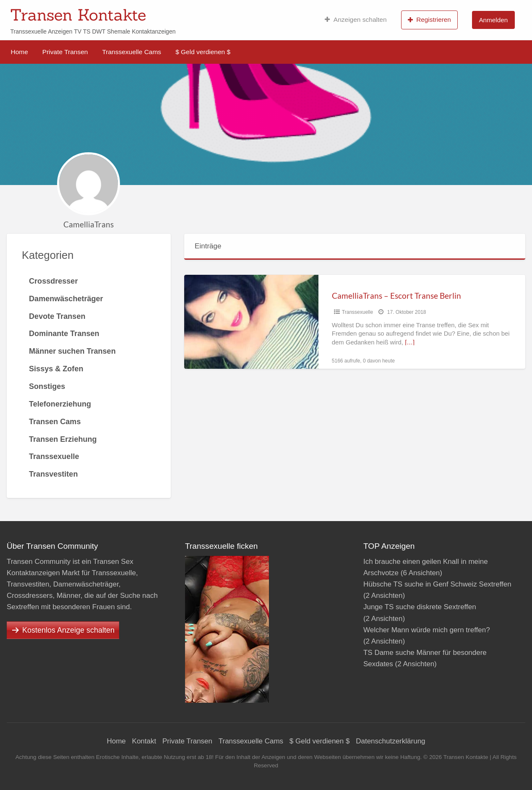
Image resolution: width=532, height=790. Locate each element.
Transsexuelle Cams (132, 52)
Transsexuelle (357, 312)
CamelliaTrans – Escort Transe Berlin (396, 296)
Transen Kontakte (78, 15)
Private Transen (65, 52)
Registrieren (429, 20)
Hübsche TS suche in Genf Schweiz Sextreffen (437, 584)
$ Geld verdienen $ (203, 52)
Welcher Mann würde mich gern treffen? (427, 630)
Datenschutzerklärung (390, 741)
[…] (410, 342)
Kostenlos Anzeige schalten (68, 630)
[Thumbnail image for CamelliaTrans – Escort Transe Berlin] (251, 322)
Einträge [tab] (208, 246)
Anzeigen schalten (356, 20)
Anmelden (493, 20)
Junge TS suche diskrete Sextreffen (420, 607)
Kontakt (144, 741)
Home (20, 52)
